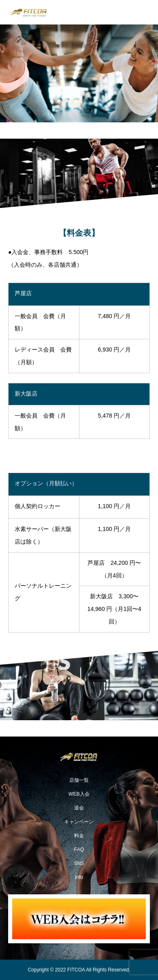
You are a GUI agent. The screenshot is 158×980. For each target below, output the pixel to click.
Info (79, 877)
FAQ (79, 849)
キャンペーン (79, 822)
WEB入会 (79, 794)
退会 (79, 808)
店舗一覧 (79, 780)
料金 (79, 836)
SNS (79, 863)
